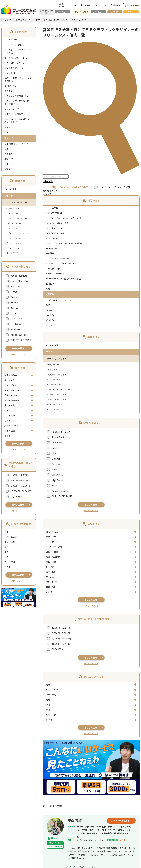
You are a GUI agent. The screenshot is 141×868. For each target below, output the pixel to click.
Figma (14, 292)
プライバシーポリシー (101, 5)
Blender (15, 302)
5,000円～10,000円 (20, 486)
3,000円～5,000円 (20, 480)
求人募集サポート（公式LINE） (63, 5)
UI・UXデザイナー (14, 253)
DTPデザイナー (13, 228)
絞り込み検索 (18, 348)
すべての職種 (10, 189)
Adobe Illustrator (19, 276)
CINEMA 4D (16, 319)
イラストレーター (13, 248)
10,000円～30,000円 (21, 491)
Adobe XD (16, 286)
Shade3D (15, 329)
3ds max (15, 308)
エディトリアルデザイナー (17, 233)
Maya (13, 313)
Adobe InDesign (19, 335)
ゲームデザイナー (13, 223)
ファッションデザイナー (16, 218)
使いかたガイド (63, 12)
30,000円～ (16, 496)
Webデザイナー (13, 208)
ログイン (131, 12)
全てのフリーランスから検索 (116, 187)
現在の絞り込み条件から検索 (74, 187)
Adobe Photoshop (20, 281)
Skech (14, 297)
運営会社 (76, 5)
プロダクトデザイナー (15, 243)
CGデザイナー (12, 213)
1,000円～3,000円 (20, 475)
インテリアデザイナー (15, 238)
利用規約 (87, 5)
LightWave (16, 324)
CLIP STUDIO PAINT (21, 340)
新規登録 (115, 12)
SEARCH (48, 181)
